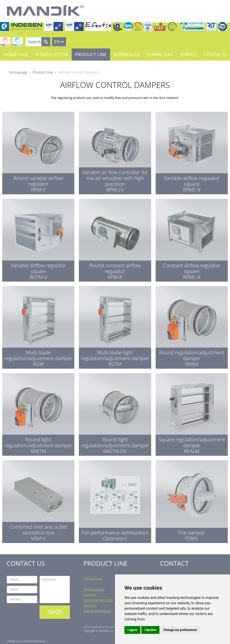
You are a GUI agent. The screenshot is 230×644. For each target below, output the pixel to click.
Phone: (15, 599)
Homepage (16, 54)
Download (160, 54)
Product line (91, 54)
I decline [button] (150, 630)
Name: (14, 579)
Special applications (97, 611)
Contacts (215, 54)
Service (188, 54)
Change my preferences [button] (180, 630)
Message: (50, 579)
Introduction (52, 54)
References (127, 54)
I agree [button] (132, 630)
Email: (14, 589)
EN (57, 42)
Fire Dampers (93, 578)
